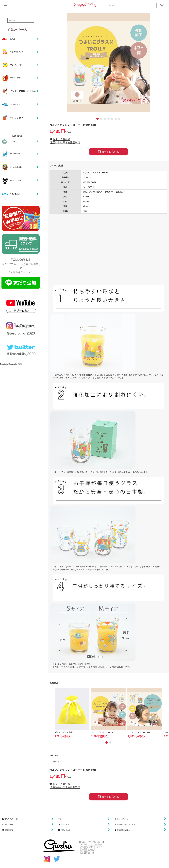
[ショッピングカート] (161, 5)
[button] (6, 6)
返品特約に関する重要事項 (65, 143)
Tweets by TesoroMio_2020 (11, 364)
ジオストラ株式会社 (95, 844)
